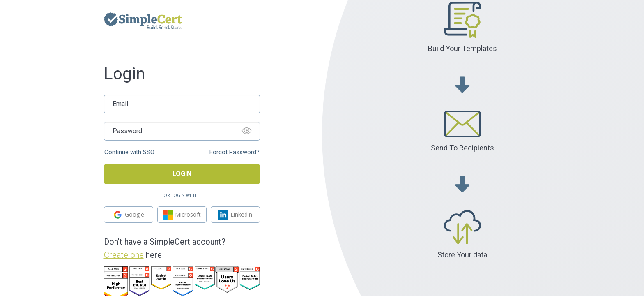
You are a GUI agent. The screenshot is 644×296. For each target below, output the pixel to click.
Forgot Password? (235, 152)
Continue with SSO (129, 152)
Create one (124, 255)
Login (182, 174)
